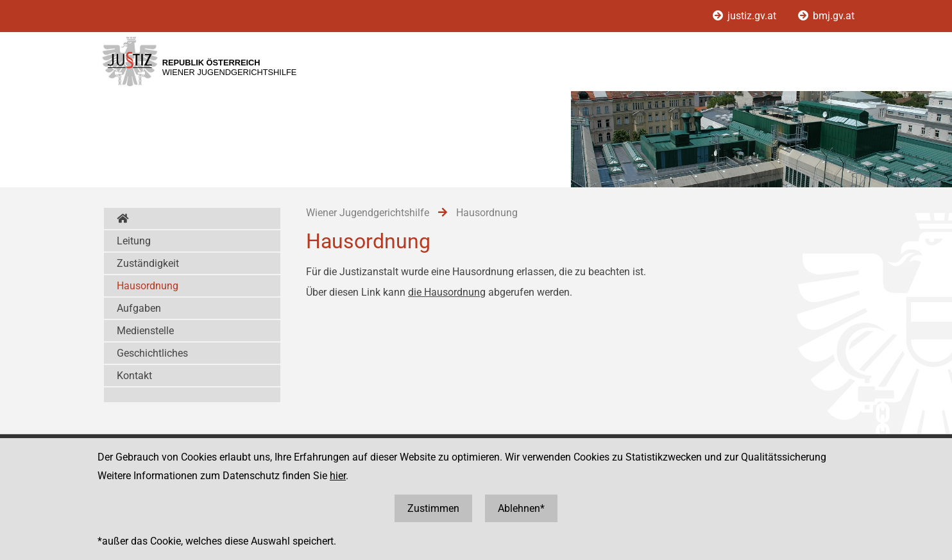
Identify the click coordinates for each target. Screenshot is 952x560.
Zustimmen (433, 508)
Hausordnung (148, 286)
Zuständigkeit (148, 263)
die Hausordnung (447, 292)
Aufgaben (139, 308)
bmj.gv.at (826, 16)
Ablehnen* (521, 508)
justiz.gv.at (746, 16)
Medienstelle (145, 331)
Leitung (134, 241)
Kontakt (134, 376)
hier (338, 476)
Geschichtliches (152, 353)
